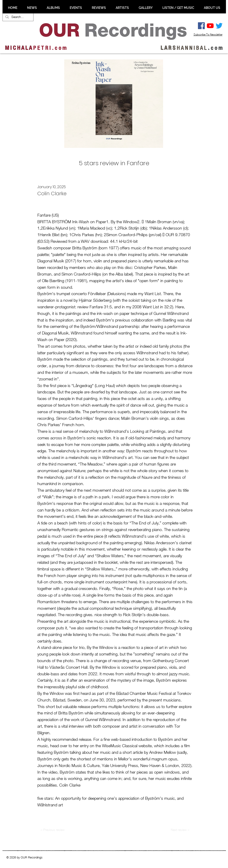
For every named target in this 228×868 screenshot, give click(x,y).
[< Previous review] (53, 830)
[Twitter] (219, 26)
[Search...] (18, 17)
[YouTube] (210, 26)
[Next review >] (180, 830)
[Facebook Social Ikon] (201, 26)
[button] (32, 8)
